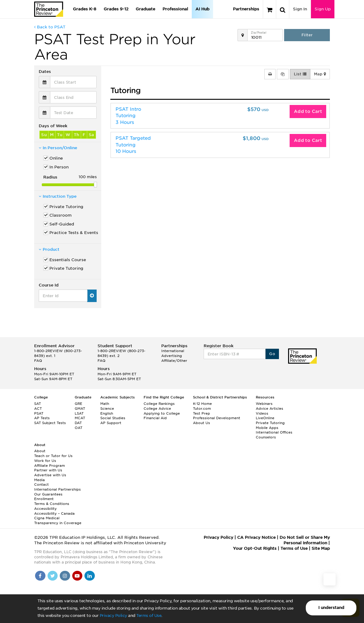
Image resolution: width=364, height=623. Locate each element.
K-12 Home (202, 404)
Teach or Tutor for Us (53, 456)
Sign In (300, 9)
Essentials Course (68, 260)
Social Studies (113, 418)
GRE (79, 404)
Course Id (49, 285)
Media (39, 480)
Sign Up (323, 9)
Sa (91, 135)
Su (44, 135)
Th (77, 135)
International (173, 351)
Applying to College (162, 413)
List (300, 74)
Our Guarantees (48, 494)
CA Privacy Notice (256, 537)
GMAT (80, 409)
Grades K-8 (85, 9)
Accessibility (45, 509)
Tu (60, 135)
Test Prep (202, 413)
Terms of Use (149, 616)
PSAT (39, 413)
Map (320, 74)
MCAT (80, 418)
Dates (45, 72)
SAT (37, 404)
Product (49, 249)
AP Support (111, 423)
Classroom (61, 215)
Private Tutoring (66, 207)
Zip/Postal (259, 32)
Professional (175, 9)
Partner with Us (48, 470)
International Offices (274, 432)
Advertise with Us (50, 475)
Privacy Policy (113, 616)
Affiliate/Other (174, 361)
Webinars (264, 404)
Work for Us (45, 461)
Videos (262, 413)
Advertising (172, 356)
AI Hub (202, 9)
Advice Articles (269, 409)
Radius (50, 177)
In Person (59, 167)
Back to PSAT (50, 27)
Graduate (145, 9)
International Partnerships (57, 489)
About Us (202, 423)
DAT (78, 423)
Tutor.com (202, 409)
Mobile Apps (267, 428)
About (40, 451)
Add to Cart (308, 111)
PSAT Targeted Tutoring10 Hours (133, 145)
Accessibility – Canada (54, 513)
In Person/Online (58, 148)
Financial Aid (155, 418)
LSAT (79, 413)
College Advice (157, 409)
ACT (38, 409)
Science (107, 409)
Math (105, 404)
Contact (41, 484)
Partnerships (246, 9)
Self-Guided (62, 224)
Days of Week (53, 126)
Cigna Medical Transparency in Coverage (58, 520)
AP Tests (42, 418)
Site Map (321, 548)
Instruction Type (58, 196)
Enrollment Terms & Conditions (52, 501)
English (107, 413)
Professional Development (217, 418)
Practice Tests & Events (73, 233)
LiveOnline (265, 418)
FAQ (38, 361)
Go (272, 354)
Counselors (266, 437)
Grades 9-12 (116, 9)
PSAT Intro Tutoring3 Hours (128, 116)
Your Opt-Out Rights (255, 548)
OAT (79, 428)
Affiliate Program (50, 466)
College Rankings (159, 404)
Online (56, 158)
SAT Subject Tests (50, 423)
